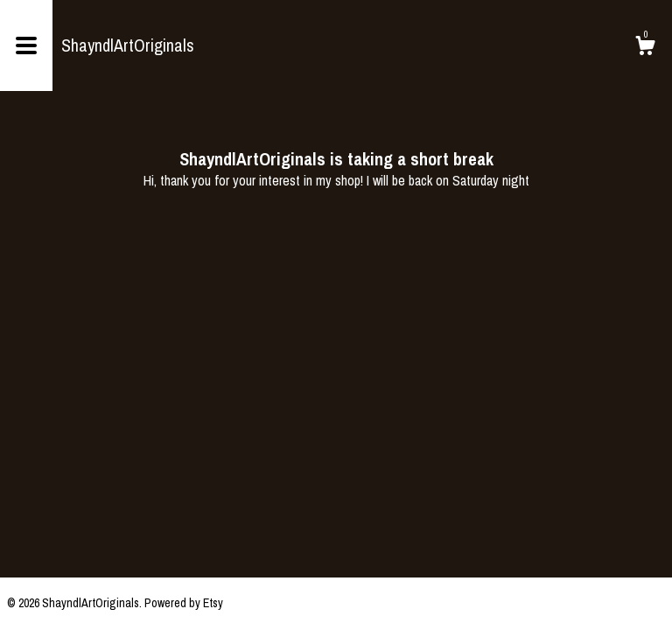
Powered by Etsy (184, 603)
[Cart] (645, 48)
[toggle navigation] (26, 45)
